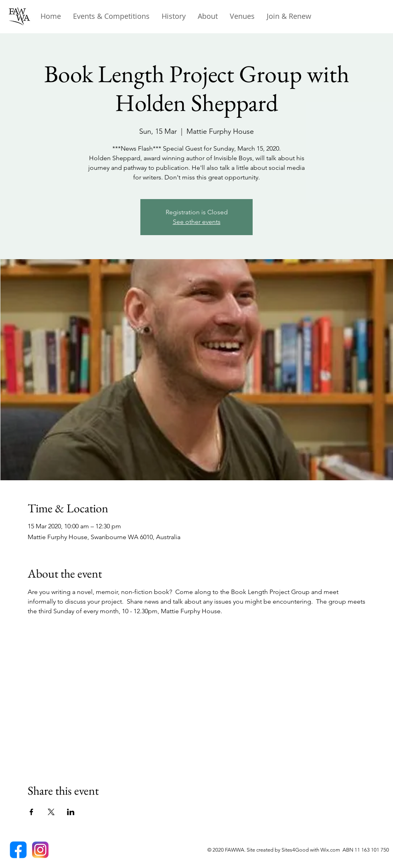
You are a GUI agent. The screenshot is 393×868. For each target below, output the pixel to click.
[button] (174, 16)
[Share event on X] (51, 812)
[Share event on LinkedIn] (71, 812)
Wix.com (331, 850)
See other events (197, 222)
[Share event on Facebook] (31, 812)
